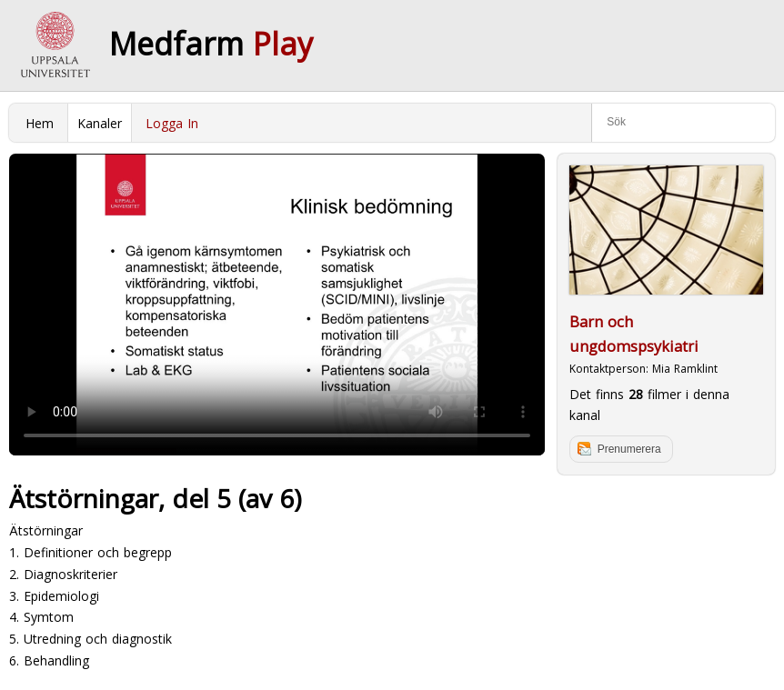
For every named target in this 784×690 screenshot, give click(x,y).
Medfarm (211, 44)
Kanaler (100, 123)
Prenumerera (629, 449)
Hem (40, 123)
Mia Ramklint (685, 369)
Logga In (172, 123)
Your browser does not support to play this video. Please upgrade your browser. (277, 305)
